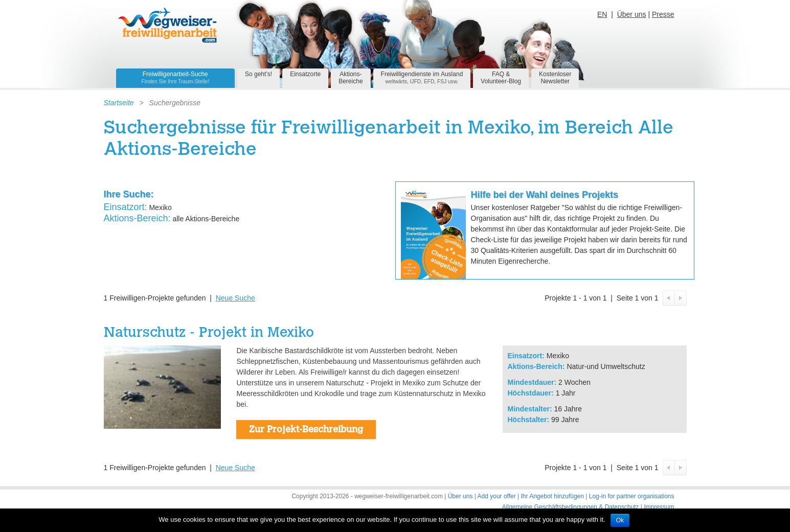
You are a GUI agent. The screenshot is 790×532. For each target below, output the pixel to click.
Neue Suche (235, 298)
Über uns (632, 14)
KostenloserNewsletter (555, 78)
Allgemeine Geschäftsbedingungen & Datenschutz (571, 507)
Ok (620, 520)
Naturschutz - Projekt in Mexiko (209, 333)
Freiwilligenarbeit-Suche (176, 77)
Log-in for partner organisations (632, 496)
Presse (663, 14)
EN (602, 14)
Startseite (119, 103)
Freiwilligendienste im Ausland (422, 77)
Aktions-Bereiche (351, 78)
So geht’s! (258, 74)
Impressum (659, 507)
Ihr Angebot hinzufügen (552, 496)
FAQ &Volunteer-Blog (501, 78)
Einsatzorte (305, 74)
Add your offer (497, 496)
